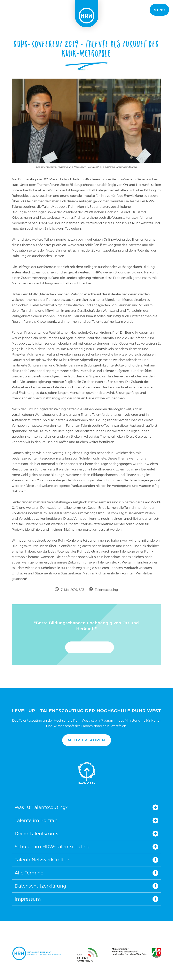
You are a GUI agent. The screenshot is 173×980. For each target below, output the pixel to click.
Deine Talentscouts (36, 834)
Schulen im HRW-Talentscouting (52, 847)
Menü (159, 10)
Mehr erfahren (87, 740)
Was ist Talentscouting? (41, 807)
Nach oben (87, 773)
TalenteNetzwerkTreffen (42, 860)
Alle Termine (29, 873)
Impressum (28, 899)
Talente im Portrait (36, 820)
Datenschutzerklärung (40, 886)
